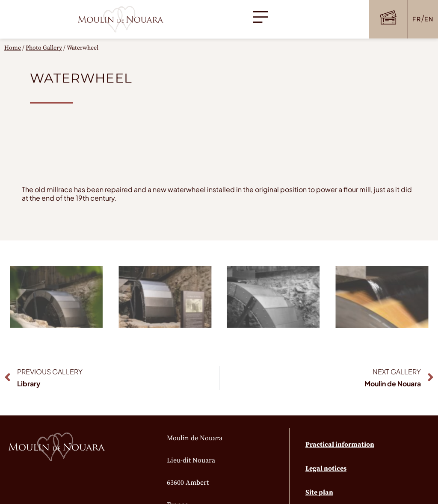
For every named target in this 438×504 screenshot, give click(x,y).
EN (429, 19)
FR (417, 19)
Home (13, 48)
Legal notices (326, 468)
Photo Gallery (44, 48)
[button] (261, 19)
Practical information (340, 445)
